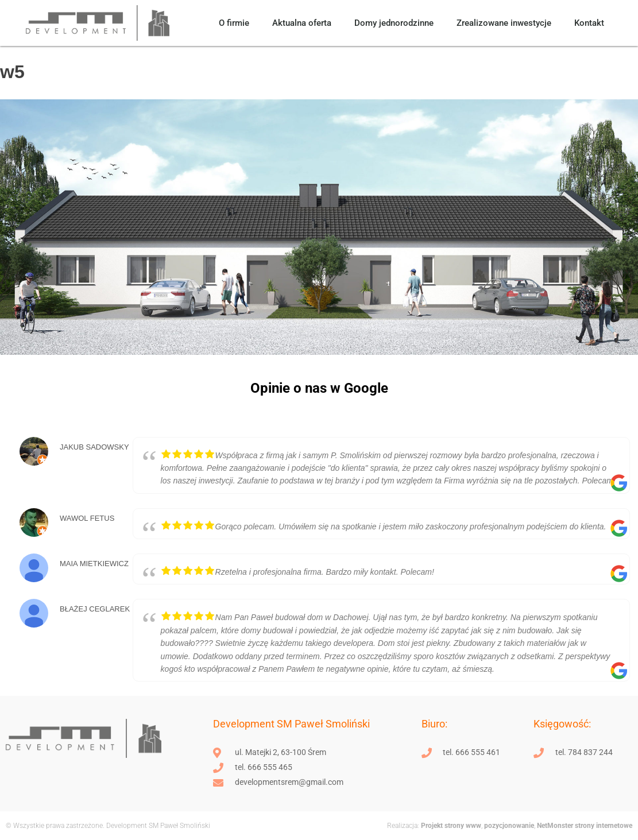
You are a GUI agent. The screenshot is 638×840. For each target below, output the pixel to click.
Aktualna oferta (302, 23)
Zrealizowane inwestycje (504, 23)
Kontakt (589, 23)
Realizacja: (403, 826)
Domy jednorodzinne (394, 23)
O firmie (234, 23)
